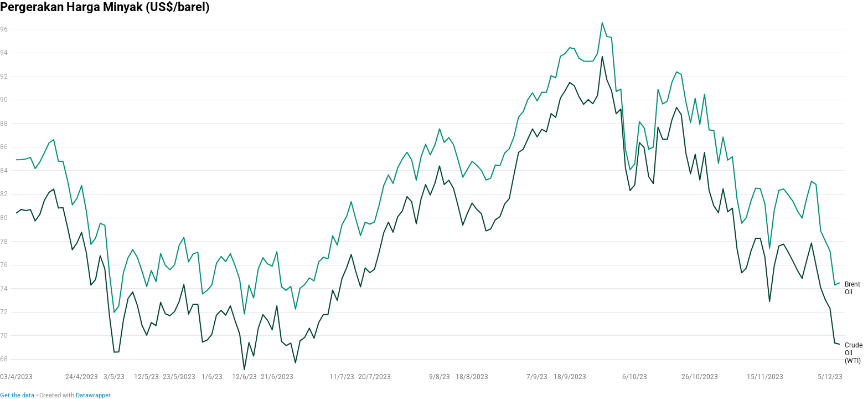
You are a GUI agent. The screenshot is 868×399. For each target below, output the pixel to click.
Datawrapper (93, 395)
